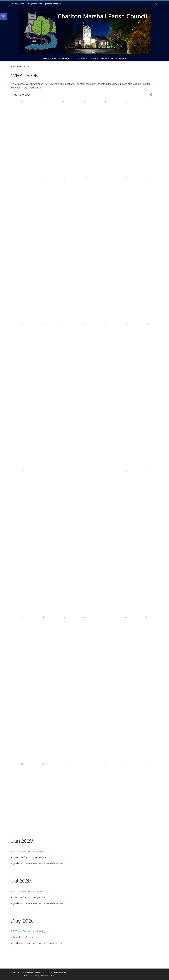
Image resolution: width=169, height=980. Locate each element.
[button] (3, 17)
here (61, 863)
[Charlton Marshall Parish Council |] (84, 31)
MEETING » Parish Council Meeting (28, 851)
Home (14, 67)
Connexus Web (47, 976)
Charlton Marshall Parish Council (33, 973)
